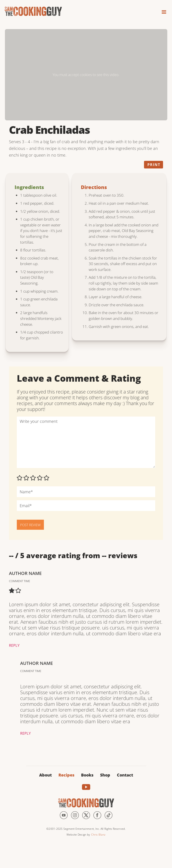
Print (154, 165)
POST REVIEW (30, 525)
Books (87, 775)
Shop (105, 775)
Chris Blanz (98, 835)
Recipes (66, 775)
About (45, 775)
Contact (125, 775)
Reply (14, 645)
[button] (162, 11)
